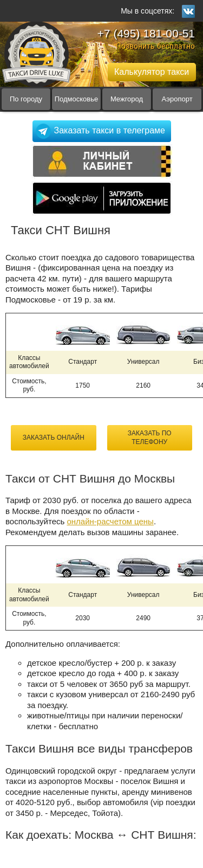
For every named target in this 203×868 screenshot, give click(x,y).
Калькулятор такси (152, 72)
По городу (26, 99)
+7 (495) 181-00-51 (146, 33)
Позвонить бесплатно (155, 46)
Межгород (127, 99)
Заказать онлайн (54, 438)
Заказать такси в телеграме (110, 130)
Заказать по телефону (150, 438)
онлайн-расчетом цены (110, 521)
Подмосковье (77, 99)
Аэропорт (177, 99)
